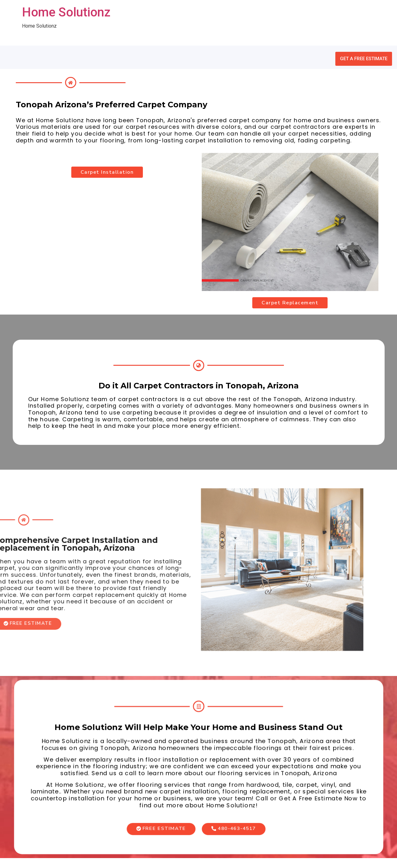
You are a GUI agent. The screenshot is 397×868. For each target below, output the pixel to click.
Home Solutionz (66, 12)
